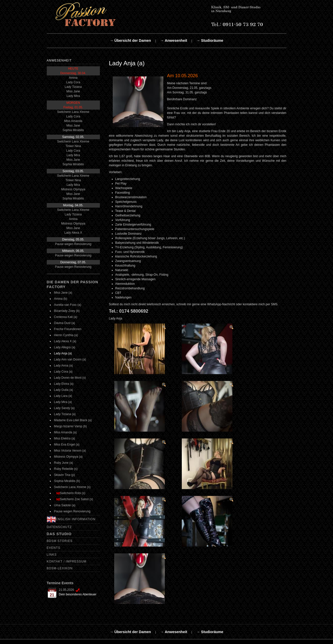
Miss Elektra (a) (65, 438)
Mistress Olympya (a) (68, 457)
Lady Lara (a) (63, 396)
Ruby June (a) (64, 463)
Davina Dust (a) (65, 323)
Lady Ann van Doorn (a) (70, 359)
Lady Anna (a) (64, 366)
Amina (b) (61, 299)
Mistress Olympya (73, 189)
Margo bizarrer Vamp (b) (71, 426)
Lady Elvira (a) (64, 384)
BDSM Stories (60, 541)
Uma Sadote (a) (65, 505)
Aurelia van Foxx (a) (68, 305)
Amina (73, 78)
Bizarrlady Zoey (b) (67, 311)
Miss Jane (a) (63, 293)
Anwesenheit (59, 61)
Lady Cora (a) (63, 372)
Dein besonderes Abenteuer (78, 594)
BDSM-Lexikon (60, 568)
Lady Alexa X (73, 233)
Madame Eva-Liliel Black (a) (73, 420)
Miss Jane (73, 91)
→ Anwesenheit (174, 41)
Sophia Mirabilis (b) (67, 481)
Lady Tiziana (73, 87)
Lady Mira (73, 96)
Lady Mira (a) (63, 402)
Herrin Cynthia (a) (66, 335)
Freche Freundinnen (68, 329)
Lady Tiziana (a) (65, 414)
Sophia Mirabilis (73, 130)
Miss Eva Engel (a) (67, 445)
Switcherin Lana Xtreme (73, 112)
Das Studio (59, 534)
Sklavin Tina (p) (65, 475)
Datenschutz (59, 527)
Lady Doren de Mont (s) (70, 378)
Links (52, 555)
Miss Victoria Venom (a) (70, 451)
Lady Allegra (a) (65, 347)
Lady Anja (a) (63, 353)
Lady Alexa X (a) (65, 341)
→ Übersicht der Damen (130, 41)
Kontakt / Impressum (67, 561)
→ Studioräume (210, 41)
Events (54, 548)
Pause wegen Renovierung (73, 244)
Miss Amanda (73, 121)
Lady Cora (73, 82)
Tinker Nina (73, 146)
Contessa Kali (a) (66, 317)
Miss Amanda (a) (65, 432)
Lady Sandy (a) (64, 408)
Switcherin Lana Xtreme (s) (72, 487)
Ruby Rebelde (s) (66, 469)
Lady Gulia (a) (64, 390)
